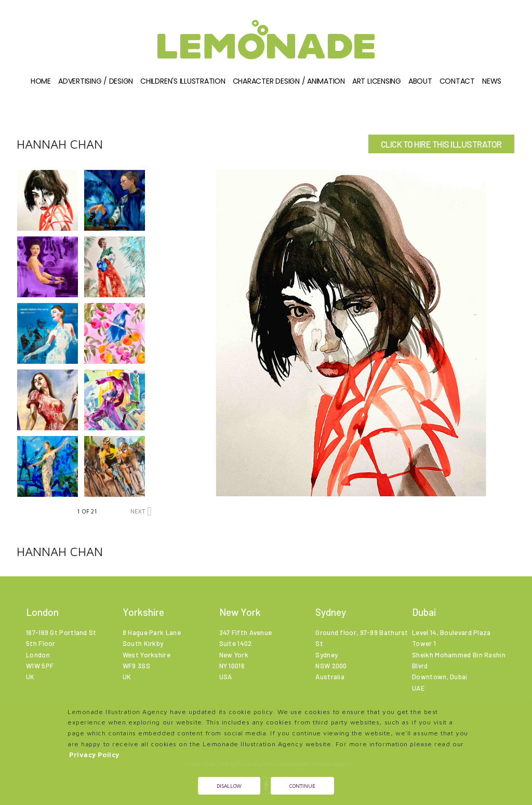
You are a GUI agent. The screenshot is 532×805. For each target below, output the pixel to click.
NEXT (141, 511)
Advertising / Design (96, 81)
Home (41, 81)
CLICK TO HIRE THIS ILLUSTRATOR (441, 144)
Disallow (229, 786)
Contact (457, 81)
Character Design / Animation (289, 81)
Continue (302, 786)
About (420, 81)
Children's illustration (183, 81)
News (492, 81)
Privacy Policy (94, 755)
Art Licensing (377, 81)
